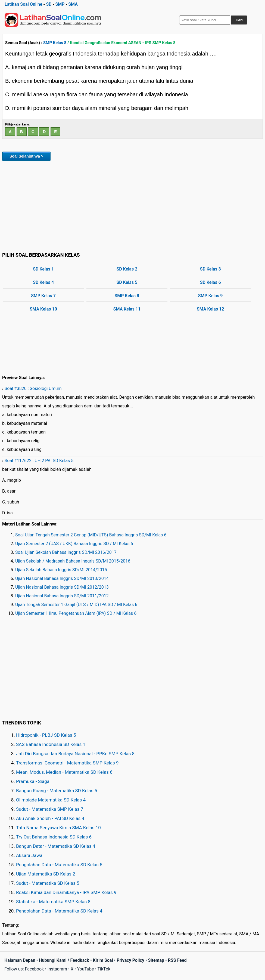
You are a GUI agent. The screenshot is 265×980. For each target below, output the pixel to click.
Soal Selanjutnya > (26, 156)
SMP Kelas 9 (211, 296)
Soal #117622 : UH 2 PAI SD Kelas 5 (39, 461)
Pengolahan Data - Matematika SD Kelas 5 (59, 865)
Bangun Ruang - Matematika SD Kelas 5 (57, 791)
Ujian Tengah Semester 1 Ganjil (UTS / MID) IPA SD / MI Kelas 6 (76, 605)
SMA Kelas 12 (210, 309)
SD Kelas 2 (127, 269)
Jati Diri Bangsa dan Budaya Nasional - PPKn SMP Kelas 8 (75, 754)
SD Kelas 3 (211, 269)
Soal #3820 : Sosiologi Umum (33, 388)
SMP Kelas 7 (43, 296)
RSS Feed (177, 960)
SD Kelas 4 (43, 282)
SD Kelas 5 (127, 282)
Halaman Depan (20, 960)
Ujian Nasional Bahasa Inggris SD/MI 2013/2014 (62, 578)
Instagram (57, 969)
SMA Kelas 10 (43, 309)
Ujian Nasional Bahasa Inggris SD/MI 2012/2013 (62, 587)
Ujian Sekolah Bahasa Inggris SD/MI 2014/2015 (61, 570)
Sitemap (156, 960)
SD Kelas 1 (43, 269)
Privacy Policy (130, 960)
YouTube (85, 969)
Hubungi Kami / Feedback (64, 960)
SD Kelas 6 (211, 282)
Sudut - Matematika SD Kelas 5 (48, 883)
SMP (60, 4)
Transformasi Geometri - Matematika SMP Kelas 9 (67, 763)
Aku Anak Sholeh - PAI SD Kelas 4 (50, 818)
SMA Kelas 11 (127, 309)
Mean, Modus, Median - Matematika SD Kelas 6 (64, 772)
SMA (73, 4)
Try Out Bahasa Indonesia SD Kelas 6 (54, 837)
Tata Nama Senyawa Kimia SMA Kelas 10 (58, 828)
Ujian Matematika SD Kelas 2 (46, 874)
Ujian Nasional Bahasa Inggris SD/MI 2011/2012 (62, 596)
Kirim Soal (103, 960)
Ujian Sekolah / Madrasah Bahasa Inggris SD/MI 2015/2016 (73, 561)
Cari (239, 20)
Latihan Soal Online (24, 4)
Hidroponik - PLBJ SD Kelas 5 (46, 735)
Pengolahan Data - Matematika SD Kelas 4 (59, 911)
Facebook (34, 969)
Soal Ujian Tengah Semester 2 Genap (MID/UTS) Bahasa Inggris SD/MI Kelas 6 (91, 535)
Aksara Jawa (29, 855)
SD (49, 4)
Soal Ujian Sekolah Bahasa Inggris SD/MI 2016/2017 (66, 552)
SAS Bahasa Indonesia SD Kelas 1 (51, 744)
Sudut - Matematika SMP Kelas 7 (50, 809)
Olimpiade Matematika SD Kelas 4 (51, 800)
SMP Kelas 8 (55, 43)
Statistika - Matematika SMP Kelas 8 (53, 902)
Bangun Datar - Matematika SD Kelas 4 (56, 846)
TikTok (104, 969)
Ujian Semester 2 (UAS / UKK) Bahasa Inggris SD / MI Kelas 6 (74, 544)
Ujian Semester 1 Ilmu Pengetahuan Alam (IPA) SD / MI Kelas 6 (76, 613)
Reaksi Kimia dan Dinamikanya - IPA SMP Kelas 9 (66, 892)
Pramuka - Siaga (33, 781)
